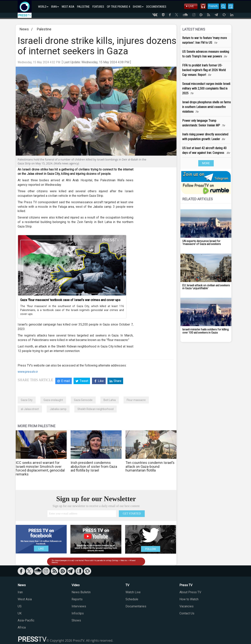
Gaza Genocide (83, 400)
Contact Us (187, 613)
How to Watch (189, 599)
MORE (206, 163)
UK (20, 613)
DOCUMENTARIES (156, 7)
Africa (22, 627)
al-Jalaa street (30, 409)
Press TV (186, 585)
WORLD (43, 7)
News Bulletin (81, 592)
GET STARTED (132, 514)
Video (76, 585)
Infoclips (78, 613)
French (212, 6)
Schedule (132, 599)
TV (127, 585)
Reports (77, 599)
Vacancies (186, 606)
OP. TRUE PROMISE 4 (118, 7)
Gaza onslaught (53, 400)
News (24, 29)
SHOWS (138, 7)
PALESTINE (83, 7)
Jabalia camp (58, 409)
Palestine (44, 29)
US (20, 606)
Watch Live (133, 592)
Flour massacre (136, 400)
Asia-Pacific (26, 620)
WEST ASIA (68, 7)
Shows (76, 620)
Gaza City (27, 400)
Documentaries (136, 606)
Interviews (79, 606)
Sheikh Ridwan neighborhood (95, 409)
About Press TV (190, 592)
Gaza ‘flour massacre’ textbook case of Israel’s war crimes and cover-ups (70, 300)
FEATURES (98, 7)
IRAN (55, 7)
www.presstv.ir (28, 372)
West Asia (25, 599)
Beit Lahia (110, 400)
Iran (20, 592)
